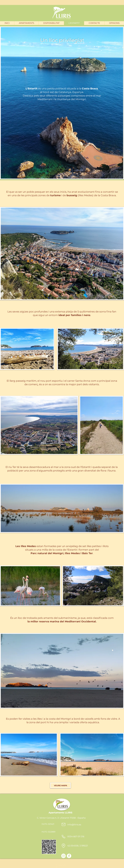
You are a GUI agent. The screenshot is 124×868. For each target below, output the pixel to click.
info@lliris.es (74, 825)
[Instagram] (63, 856)
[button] (26, 23)
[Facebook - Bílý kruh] (69, 856)
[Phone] (63, 837)
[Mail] (63, 824)
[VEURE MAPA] (60, 785)
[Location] (63, 846)
